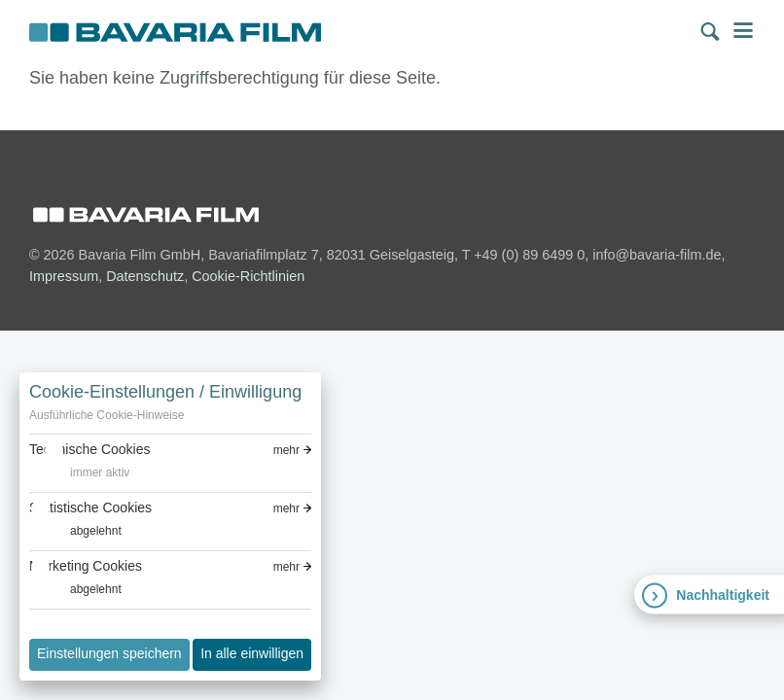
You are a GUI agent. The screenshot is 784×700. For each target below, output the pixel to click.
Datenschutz (145, 276)
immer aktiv (100, 472)
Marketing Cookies (86, 566)
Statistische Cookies (90, 507)
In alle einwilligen (252, 653)
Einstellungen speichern (109, 653)
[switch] (79, 473)
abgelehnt (96, 531)
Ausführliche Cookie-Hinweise (107, 415)
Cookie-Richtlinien (248, 276)
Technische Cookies (90, 449)
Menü (743, 30)
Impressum (64, 276)
